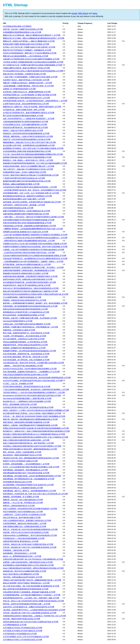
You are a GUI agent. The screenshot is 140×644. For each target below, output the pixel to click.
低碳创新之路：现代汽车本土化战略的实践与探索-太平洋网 (25, 571)
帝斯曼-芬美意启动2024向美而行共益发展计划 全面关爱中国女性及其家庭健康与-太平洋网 (36, 428)
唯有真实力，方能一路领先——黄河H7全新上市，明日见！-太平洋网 (28, 160)
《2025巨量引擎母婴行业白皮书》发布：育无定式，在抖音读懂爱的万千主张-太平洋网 (34, 190)
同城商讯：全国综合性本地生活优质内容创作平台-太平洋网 (25, 300)
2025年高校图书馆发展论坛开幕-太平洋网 (18, 208)
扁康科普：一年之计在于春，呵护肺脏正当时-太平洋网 (23, 503)
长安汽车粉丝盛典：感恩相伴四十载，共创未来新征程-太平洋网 (26, 354)
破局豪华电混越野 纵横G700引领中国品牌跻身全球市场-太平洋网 (27, 181)
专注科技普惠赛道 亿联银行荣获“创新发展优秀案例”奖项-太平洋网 (27, 151)
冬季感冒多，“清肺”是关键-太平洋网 (16, 550)
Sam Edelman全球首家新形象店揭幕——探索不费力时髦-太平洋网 (27, 398)
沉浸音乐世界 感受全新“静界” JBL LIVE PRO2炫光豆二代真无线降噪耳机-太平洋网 (33, 559)
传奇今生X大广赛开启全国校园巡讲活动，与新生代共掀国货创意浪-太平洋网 (31, 288)
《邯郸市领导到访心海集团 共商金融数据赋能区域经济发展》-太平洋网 (29, 241)
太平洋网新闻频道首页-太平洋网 (15, 625)
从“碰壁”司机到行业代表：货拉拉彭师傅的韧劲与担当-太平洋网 (26, 104)
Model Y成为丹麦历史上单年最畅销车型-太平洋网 (21, 574)
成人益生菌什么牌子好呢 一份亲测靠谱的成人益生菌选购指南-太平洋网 (29, 145)
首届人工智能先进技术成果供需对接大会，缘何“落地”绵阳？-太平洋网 (28, 443)
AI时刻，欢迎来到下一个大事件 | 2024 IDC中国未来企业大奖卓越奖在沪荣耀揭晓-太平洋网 (36, 410)
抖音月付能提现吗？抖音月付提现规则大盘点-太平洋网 (23, 512)
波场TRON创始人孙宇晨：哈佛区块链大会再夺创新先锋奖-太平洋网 (28, 279)
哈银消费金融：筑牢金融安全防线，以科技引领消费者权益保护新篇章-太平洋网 (32, 476)
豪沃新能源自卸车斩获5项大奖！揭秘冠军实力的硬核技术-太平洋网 (27, 196)
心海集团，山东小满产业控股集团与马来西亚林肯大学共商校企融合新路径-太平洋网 (34, 250)
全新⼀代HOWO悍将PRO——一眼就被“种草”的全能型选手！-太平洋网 (29, 118)
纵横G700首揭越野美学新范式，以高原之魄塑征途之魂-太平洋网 (27, 211)
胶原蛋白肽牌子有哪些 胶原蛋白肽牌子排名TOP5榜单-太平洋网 (26, 44)
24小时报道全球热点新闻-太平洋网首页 (17, 26)
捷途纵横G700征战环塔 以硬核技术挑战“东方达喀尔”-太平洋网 (26, 273)
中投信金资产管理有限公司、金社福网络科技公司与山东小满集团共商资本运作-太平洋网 (35, 258)
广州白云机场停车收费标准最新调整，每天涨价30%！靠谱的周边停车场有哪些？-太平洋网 (36, 389)
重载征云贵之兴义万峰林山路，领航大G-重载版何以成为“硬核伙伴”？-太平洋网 (32, 35)
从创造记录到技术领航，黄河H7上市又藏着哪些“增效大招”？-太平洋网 (29, 166)
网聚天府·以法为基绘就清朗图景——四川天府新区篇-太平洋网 (26, 56)
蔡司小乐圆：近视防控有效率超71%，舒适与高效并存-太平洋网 (26, 333)
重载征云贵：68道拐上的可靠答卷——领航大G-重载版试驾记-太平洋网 (29, 41)
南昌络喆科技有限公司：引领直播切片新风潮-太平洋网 (23, 488)
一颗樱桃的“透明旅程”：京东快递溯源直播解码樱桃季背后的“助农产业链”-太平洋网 (33, 229)
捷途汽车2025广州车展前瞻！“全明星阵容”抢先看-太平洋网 (24, 74)
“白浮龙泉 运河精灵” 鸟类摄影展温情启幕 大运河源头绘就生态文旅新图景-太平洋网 (33, 62)
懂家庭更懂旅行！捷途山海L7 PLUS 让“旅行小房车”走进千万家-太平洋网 (29, 142)
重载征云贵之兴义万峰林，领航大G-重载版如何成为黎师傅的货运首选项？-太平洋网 (34, 38)
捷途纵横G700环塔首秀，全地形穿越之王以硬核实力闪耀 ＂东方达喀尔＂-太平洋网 (33, 267)
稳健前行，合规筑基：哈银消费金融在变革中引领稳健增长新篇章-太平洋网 (30, 425)
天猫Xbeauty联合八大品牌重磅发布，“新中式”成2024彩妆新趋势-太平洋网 (30, 535)
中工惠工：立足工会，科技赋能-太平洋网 (18, 383)
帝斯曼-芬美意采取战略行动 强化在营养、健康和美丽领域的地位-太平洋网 (30, 449)
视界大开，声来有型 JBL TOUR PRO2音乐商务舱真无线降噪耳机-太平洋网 (30, 529)
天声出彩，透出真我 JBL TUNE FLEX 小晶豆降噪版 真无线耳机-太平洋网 (30, 547)
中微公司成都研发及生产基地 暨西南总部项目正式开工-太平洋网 (26, 98)
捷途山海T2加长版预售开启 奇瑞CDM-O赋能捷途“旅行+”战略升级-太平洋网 (30, 291)
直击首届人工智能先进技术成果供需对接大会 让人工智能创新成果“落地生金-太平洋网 (34, 434)
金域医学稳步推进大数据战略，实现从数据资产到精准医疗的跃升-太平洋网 (30, 276)
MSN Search (83, 13)
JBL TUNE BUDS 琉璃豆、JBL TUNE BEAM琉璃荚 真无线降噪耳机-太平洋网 (31, 586)
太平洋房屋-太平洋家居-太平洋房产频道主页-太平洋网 (23, 631)
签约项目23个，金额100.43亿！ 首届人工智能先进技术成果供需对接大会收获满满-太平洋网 (36, 431)
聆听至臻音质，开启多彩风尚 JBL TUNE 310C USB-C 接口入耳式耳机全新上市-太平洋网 (35, 494)
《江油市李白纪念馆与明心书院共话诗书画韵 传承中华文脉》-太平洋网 (29, 252)
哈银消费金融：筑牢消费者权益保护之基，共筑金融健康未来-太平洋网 (29, 479)
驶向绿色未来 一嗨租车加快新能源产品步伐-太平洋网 (22, 455)
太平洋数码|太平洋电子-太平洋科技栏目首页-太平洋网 (23, 640)
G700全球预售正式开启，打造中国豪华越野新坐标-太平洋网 (25, 124)
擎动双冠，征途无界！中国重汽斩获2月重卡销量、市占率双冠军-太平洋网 (30, 318)
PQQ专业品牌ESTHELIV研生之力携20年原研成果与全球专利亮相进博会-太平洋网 (33, 71)
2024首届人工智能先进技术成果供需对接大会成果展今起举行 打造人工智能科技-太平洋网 (36, 437)
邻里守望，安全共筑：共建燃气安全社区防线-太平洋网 (23, 29)
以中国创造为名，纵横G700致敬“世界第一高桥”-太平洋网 (24, 110)
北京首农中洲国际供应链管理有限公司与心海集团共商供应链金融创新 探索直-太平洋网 (35, 255)
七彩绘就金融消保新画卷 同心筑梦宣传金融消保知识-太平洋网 (26, 121)
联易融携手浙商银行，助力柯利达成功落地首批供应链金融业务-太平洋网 (29, 351)
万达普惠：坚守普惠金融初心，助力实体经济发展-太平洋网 (25, 336)
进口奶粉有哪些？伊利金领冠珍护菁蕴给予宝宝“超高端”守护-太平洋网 (28, 485)
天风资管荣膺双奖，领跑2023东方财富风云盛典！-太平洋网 (25, 523)
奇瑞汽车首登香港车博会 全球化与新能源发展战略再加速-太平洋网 (27, 223)
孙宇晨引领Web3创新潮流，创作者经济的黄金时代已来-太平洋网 (27, 386)
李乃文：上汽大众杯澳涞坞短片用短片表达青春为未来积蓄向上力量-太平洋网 (31, 467)
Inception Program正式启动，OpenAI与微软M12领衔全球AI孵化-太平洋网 (30, 369)
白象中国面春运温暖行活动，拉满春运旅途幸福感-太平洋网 (25, 526)
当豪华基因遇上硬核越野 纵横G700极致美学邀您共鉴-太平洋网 (26, 214)
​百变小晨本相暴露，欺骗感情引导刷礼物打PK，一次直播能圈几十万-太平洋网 (31, 372)
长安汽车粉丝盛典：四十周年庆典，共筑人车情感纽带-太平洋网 (26, 360)
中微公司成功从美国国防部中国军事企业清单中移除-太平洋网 (25, 375)
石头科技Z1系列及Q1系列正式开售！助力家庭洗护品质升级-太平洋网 (28, 407)
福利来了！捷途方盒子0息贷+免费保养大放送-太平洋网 (23, 130)
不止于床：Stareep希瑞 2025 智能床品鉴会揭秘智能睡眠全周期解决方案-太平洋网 (33, 154)
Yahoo (95, 13)
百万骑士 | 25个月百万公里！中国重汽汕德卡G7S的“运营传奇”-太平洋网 (29, 47)
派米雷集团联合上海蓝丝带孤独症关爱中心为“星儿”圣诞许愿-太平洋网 (28, 565)
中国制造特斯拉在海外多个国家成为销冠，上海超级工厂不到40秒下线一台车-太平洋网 (34, 616)
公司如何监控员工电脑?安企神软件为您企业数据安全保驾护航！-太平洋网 (30, 187)
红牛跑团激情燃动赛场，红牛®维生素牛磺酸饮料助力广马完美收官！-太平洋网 (32, 595)
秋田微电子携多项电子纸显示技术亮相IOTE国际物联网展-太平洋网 (27, 157)
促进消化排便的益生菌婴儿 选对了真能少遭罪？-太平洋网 (24, 199)
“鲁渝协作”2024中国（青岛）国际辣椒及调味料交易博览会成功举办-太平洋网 (31, 458)
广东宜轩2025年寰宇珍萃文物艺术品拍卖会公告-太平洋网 (24, 178)
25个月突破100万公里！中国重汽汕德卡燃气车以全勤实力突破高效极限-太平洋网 (32, 65)
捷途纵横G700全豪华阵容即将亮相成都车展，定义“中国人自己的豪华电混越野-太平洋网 (35, 163)
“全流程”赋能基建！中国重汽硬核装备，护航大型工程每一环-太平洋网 (28, 86)
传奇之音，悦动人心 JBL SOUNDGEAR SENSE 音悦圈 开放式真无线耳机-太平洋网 (33, 601)
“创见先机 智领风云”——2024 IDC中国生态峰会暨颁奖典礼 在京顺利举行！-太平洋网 (34, 392)
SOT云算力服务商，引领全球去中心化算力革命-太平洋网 (24, 339)
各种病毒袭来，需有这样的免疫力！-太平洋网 (20, 553)
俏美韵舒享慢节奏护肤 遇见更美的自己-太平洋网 (21, 541)
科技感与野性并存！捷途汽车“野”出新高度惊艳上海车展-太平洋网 (27, 285)
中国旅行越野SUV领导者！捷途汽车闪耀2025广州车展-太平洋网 (26, 68)
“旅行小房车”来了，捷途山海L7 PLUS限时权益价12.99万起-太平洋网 (28, 169)
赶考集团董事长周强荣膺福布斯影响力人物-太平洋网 (22, 32)
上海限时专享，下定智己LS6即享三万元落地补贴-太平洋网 (24, 514)
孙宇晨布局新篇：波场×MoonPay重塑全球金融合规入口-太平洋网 (27, 264)
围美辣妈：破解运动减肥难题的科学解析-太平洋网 (21, 184)
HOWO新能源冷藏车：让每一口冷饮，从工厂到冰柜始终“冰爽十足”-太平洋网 (31, 193)
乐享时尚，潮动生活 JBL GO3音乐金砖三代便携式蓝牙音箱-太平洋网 (28, 544)
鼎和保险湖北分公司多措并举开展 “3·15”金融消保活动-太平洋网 (26, 312)
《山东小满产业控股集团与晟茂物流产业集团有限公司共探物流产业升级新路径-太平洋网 (35, 235)
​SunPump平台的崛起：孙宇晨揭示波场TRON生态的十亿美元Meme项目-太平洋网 (33, 381)
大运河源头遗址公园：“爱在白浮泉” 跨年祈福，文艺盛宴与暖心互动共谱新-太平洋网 (33, 363)
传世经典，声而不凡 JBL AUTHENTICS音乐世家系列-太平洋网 (26, 532)
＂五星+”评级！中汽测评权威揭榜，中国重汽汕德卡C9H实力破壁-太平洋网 (30, 77)
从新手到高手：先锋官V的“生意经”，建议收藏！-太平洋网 (24, 205)
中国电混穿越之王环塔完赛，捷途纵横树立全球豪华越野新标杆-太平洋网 (29, 226)
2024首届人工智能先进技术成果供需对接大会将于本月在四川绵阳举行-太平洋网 (32, 446)
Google (74, 13)
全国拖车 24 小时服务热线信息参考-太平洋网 (19, 89)
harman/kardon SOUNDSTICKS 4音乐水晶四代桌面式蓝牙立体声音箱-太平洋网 (32, 395)
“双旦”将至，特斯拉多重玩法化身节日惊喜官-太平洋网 (23, 577)
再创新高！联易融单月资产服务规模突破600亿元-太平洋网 (24, 348)
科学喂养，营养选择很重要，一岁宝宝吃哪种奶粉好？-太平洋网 (26, 464)
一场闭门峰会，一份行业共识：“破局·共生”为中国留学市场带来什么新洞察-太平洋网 (33, 217)
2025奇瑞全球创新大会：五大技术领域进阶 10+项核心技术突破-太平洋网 (30, 95)
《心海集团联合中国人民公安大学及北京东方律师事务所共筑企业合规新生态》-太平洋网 (35, 238)
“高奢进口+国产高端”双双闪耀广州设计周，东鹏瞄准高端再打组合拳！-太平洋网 (32, 580)
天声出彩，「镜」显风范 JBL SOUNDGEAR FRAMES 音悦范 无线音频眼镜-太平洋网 (34, 416)
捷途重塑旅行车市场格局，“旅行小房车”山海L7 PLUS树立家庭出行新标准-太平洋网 (33, 148)
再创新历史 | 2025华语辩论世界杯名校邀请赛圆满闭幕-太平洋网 (26, 133)
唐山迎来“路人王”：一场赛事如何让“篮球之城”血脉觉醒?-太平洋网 (27, 401)
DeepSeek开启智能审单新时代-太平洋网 (18, 321)
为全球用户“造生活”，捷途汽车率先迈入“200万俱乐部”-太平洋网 (26, 80)
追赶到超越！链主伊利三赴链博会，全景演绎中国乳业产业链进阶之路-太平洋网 (32, 202)
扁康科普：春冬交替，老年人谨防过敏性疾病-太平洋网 (23, 500)
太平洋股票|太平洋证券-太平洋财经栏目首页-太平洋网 (23, 628)
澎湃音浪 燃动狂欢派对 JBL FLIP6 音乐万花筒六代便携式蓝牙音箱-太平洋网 (31, 622)
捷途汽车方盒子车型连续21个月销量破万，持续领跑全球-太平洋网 (27, 50)
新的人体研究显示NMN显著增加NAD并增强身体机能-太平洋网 (26, 589)
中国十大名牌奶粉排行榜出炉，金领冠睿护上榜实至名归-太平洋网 (27, 520)
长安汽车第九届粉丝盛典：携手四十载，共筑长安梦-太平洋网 (25, 357)
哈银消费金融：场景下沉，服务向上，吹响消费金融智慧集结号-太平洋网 (29, 491)
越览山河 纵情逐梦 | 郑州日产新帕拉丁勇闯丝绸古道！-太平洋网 (26, 583)
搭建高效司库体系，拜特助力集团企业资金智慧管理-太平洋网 (25, 345)
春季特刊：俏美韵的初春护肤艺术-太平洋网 (19, 506)
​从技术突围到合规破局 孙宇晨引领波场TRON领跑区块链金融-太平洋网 (29, 220)
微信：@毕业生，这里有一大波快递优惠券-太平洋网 (22, 452)
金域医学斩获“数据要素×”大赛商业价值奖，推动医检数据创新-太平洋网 (29, 270)
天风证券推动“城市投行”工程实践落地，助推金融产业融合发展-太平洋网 (29, 592)
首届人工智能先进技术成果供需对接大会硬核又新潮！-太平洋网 (26, 440)
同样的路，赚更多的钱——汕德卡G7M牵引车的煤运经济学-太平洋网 (28, 136)
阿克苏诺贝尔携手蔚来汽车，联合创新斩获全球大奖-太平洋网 (25, 127)
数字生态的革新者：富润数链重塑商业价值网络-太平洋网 (24, 315)
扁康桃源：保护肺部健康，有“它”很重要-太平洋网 (21, 497)
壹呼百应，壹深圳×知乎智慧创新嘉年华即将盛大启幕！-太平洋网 (27, 604)
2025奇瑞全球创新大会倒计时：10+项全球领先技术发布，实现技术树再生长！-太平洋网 (35, 101)
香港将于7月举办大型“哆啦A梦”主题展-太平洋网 (20, 461)
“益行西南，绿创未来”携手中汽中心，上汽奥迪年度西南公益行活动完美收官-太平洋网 (34, 610)
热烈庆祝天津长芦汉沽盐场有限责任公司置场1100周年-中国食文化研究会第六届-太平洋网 (36, 294)
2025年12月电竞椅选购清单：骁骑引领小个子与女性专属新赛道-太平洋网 (30, 53)
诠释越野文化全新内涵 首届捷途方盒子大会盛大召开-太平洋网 (26, 232)
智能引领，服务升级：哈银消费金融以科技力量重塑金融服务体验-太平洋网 (30, 419)
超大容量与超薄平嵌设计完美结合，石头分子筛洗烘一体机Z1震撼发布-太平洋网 (32, 413)
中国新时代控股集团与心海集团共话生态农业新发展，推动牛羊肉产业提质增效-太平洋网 (35, 247)
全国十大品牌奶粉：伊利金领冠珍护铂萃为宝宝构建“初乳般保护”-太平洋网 (30, 509)
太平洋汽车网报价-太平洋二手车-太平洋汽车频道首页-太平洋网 (26, 637)
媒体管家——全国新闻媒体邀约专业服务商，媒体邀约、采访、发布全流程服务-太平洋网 (35, 303)
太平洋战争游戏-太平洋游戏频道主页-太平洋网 (20, 634)
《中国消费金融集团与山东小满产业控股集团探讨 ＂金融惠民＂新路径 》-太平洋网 (33, 261)
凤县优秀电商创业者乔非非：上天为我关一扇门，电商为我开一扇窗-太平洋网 (31, 598)
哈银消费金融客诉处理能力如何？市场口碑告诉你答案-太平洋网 (26, 473)
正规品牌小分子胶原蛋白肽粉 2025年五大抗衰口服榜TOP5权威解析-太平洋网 (31, 59)
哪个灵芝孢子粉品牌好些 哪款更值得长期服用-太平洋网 (23, 116)
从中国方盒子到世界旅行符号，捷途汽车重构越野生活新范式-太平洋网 (29, 113)
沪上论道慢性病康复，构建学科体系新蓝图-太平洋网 (22, 297)
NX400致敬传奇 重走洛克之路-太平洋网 (17, 482)
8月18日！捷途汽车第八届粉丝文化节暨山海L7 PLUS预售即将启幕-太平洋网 (31, 175)
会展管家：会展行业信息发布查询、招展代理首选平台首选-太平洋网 (28, 562)
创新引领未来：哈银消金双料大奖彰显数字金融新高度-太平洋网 (26, 422)
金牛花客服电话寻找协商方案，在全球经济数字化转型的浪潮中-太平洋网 (29, 282)
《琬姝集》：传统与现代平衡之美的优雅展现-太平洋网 (23, 366)
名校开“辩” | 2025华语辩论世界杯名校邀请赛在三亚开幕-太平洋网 (27, 139)
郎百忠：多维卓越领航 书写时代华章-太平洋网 (20, 404)
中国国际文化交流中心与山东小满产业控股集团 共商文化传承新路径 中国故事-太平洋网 (35, 244)
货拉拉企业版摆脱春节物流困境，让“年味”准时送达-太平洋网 (25, 342)
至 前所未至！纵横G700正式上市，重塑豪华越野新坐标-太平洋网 (27, 92)
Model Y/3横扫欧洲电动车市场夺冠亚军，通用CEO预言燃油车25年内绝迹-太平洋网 (33, 568)
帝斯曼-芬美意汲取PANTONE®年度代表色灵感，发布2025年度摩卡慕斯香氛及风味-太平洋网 (37, 378)
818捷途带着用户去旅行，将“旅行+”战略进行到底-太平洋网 (24, 172)
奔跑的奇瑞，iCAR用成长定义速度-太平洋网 (19, 330)
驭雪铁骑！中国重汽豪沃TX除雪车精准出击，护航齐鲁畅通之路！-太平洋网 (30, 327)
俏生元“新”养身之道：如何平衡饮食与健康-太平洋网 (22, 517)
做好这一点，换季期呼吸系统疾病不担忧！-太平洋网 (22, 556)
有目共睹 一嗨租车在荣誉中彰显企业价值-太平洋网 (21, 619)
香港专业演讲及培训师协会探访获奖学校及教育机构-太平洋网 (25, 309)
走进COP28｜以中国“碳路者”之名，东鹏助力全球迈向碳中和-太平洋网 (29, 607)
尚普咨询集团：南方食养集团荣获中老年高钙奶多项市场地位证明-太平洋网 (30, 306)
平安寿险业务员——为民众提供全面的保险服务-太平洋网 (24, 538)
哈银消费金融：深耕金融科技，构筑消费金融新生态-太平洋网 (25, 470)
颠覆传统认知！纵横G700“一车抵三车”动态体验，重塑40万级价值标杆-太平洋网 (32, 107)
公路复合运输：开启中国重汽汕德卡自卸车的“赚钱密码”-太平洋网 (27, 324)
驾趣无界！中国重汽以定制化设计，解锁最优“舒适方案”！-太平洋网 (27, 83)
